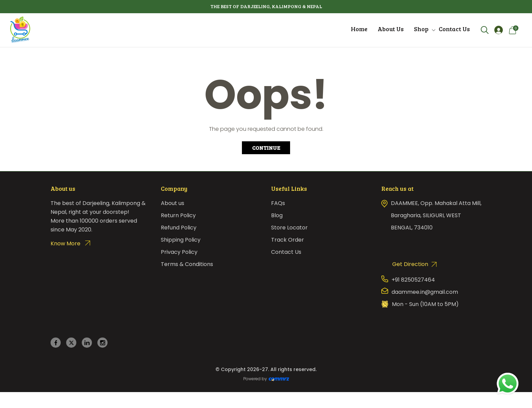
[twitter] (71, 343)
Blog (277, 215)
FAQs (278, 203)
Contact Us (454, 29)
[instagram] (103, 343)
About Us (391, 29)
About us (173, 203)
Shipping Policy (181, 240)
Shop (421, 29)
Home (359, 29)
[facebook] (56, 343)
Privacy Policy (179, 252)
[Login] (499, 30)
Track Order (288, 240)
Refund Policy (179, 228)
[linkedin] (87, 343)
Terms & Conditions (187, 264)
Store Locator (289, 228)
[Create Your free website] (279, 379)
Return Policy (178, 215)
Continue (266, 148)
